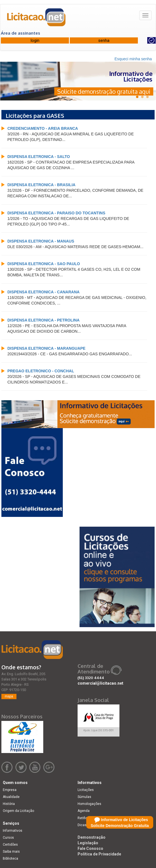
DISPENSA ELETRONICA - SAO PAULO (44, 264)
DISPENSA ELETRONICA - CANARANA (43, 292)
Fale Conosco (90, 848)
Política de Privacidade (99, 854)
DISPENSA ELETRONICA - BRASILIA (41, 185)
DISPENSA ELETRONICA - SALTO (39, 157)
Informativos (13, 831)
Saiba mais (11, 852)
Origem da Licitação (18, 811)
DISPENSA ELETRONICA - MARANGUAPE (46, 348)
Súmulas (84, 797)
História (9, 804)
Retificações (87, 818)
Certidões (10, 845)
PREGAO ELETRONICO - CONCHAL (41, 371)
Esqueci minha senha (133, 59)
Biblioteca (10, 859)
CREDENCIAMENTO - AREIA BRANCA (43, 128)
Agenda (84, 811)
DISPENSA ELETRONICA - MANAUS (41, 241)
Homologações (89, 804)
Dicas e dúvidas (90, 825)
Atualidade (11, 797)
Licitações (86, 790)
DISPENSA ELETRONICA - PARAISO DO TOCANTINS (56, 213)
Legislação (88, 843)
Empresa (10, 790)
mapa (9, 696)
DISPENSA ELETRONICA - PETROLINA (43, 320)
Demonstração (92, 837)
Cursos (8, 838)
